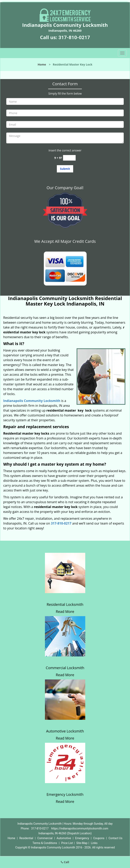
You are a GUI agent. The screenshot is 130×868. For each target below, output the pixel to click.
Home (42, 64)
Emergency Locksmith (65, 794)
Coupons (99, 838)
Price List (67, 843)
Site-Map (82, 843)
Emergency (82, 838)
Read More (65, 611)
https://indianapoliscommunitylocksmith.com (80, 828)
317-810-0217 (74, 38)
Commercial (45, 838)
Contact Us (115, 838)
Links (94, 843)
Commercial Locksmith (65, 668)
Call (65, 862)
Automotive (64, 838)
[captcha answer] (69, 158)
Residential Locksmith (65, 604)
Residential (26, 838)
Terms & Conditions (45, 843)
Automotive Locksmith (65, 731)
